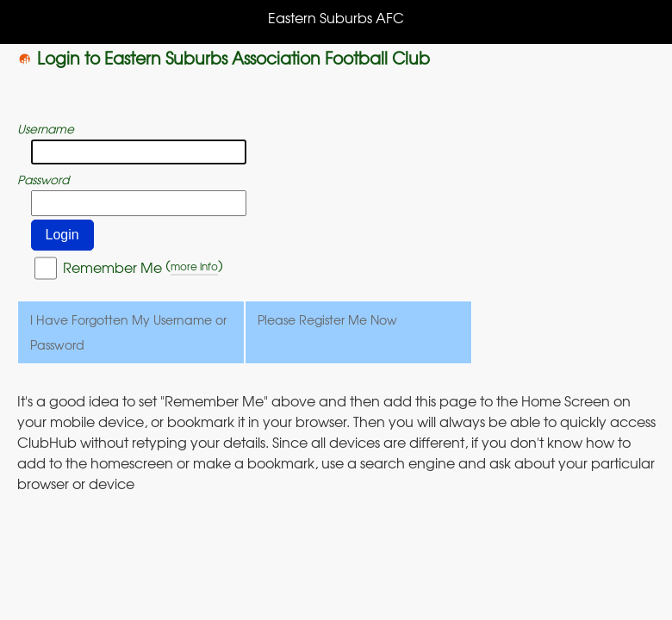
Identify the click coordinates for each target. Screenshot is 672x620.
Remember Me (112, 267)
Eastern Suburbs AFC (336, 17)
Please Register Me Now (327, 319)
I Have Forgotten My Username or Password (128, 332)
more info (194, 266)
